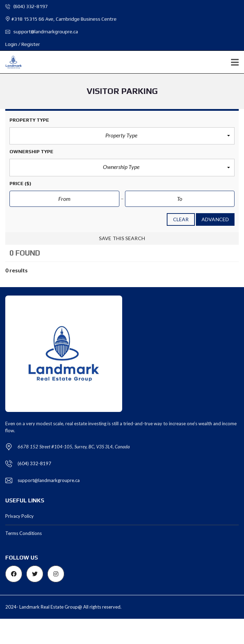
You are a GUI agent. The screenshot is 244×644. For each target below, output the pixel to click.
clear (181, 219)
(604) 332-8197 (27, 6)
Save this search (122, 238)
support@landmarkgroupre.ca (42, 32)
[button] (122, 136)
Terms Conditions (24, 533)
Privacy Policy (19, 516)
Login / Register (23, 44)
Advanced (215, 219)
